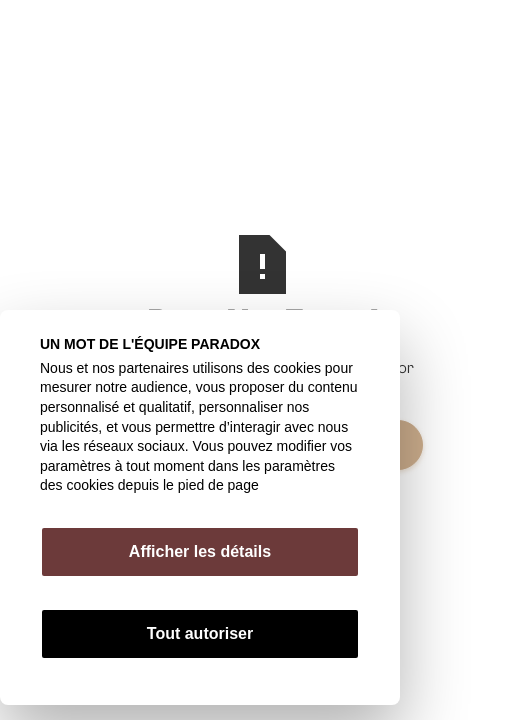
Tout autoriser (200, 633)
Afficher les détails (200, 551)
